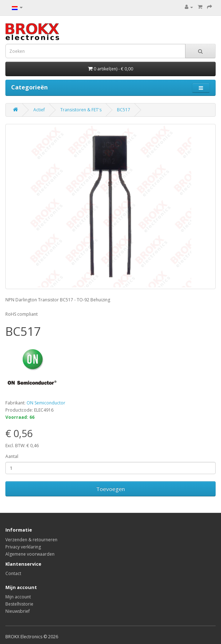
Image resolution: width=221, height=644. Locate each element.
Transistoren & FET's (81, 110)
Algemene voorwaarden (30, 554)
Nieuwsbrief (18, 611)
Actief (39, 110)
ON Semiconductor (46, 403)
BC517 (124, 110)
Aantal (12, 456)
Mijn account (18, 597)
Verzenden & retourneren (31, 540)
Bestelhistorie (19, 604)
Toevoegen (110, 489)
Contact (13, 573)
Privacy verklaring (23, 547)
